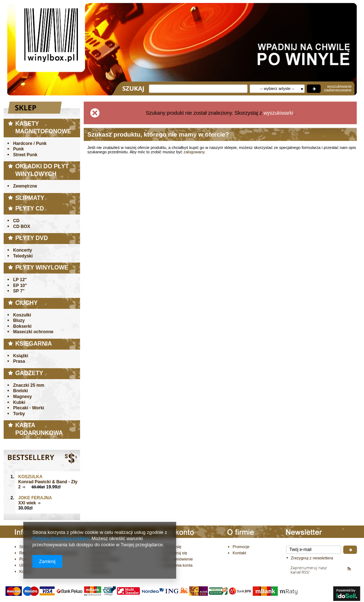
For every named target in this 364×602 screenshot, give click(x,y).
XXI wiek (27, 503)
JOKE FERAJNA (35, 498)
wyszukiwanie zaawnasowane (338, 88)
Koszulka (30, 477)
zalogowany (194, 152)
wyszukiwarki (278, 113)
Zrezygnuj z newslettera (312, 558)
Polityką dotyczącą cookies (61, 538)
